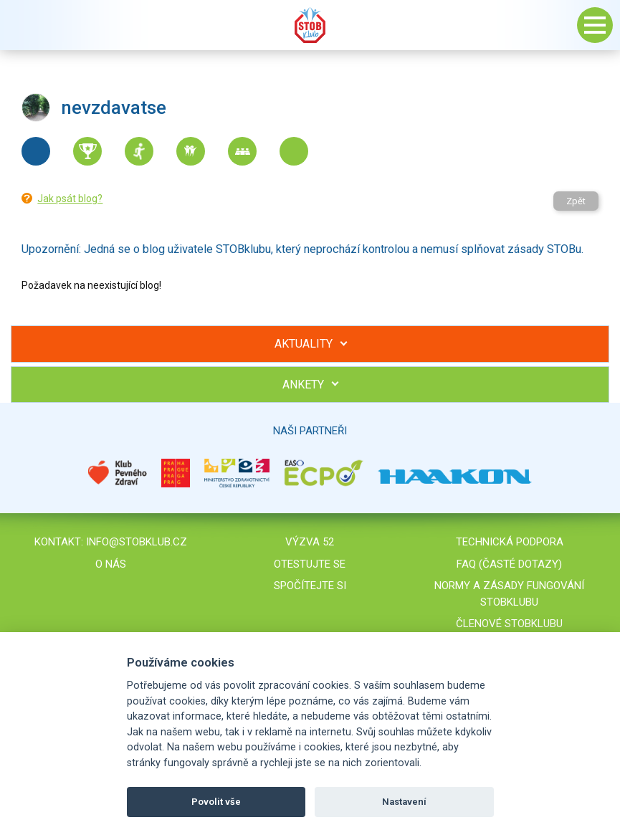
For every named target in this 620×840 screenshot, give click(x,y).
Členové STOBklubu (509, 624)
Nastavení (404, 802)
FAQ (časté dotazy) (509, 564)
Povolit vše (216, 802)
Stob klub (310, 25)
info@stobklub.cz (137, 542)
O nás (111, 564)
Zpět (576, 201)
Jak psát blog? (70, 199)
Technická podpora (510, 542)
